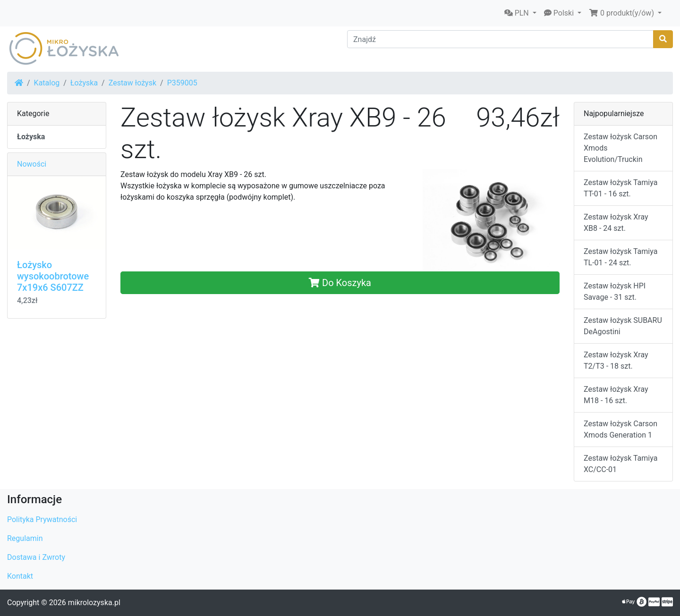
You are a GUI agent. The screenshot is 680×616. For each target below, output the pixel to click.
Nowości (32, 164)
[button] (520, 13)
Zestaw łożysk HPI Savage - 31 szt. (615, 291)
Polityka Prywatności (42, 519)
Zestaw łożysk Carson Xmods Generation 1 (620, 429)
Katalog (47, 83)
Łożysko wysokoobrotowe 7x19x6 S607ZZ (53, 276)
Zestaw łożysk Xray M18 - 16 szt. (616, 395)
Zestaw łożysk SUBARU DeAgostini (623, 326)
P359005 (182, 83)
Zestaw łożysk (132, 83)
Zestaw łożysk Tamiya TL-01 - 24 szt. (620, 257)
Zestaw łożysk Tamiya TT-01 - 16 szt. (620, 188)
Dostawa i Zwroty (36, 557)
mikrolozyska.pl (94, 603)
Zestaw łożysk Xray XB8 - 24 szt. (616, 223)
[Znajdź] (500, 39)
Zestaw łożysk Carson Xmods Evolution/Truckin (620, 148)
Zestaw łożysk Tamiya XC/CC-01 (620, 464)
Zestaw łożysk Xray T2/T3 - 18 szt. (616, 360)
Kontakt (20, 576)
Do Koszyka (340, 283)
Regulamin (25, 538)
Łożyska (84, 83)
